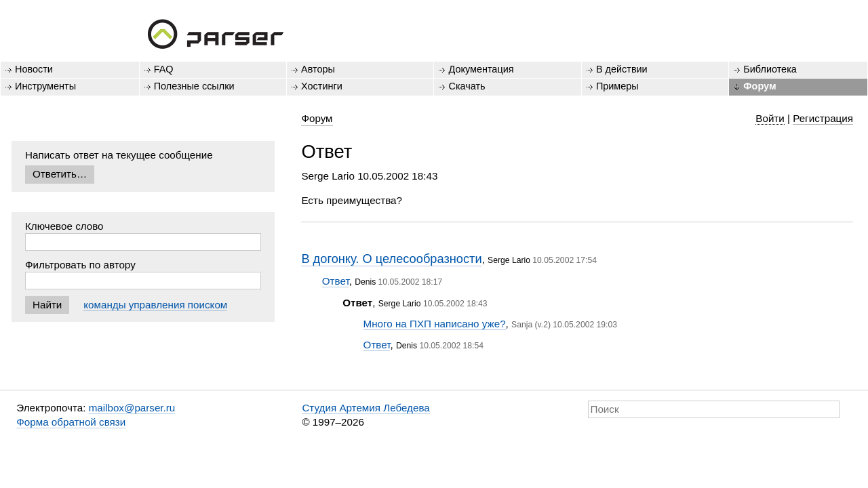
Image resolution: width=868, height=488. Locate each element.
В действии (622, 69)
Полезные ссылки (194, 86)
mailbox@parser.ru (132, 408)
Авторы (318, 69)
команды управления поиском (155, 305)
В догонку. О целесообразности (391, 259)
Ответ (336, 281)
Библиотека (770, 69)
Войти (770, 118)
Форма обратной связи (71, 422)
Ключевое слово (64, 226)
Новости (34, 69)
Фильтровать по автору (80, 265)
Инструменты (45, 86)
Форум (759, 86)
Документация (481, 69)
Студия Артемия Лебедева (366, 408)
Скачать (467, 86)
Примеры (617, 86)
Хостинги (322, 86)
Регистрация (823, 118)
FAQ (164, 69)
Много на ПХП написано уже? (435, 324)
